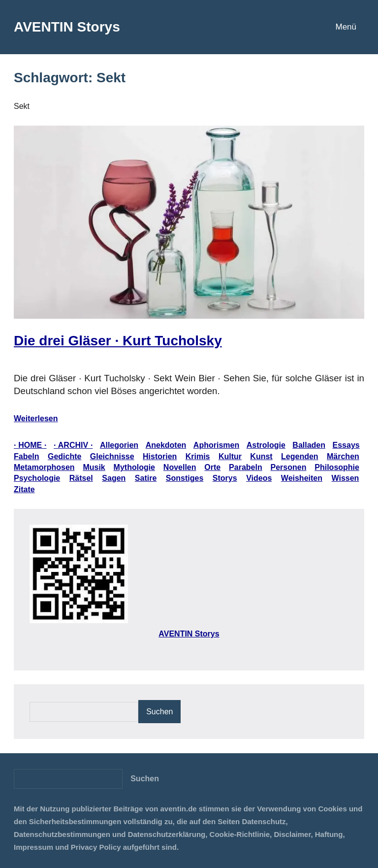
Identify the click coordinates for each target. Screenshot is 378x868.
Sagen (114, 478)
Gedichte (64, 456)
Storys (225, 478)
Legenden (300, 456)
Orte (212, 467)
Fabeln (27, 456)
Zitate (24, 489)
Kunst (261, 456)
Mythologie (134, 467)
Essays (346, 445)
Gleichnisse (112, 456)
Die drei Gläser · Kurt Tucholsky (118, 341)
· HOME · (30, 445)
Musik (94, 467)
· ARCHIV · (73, 445)
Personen (289, 467)
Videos (259, 478)
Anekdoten (166, 445)
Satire (146, 478)
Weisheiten (302, 478)
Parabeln (246, 467)
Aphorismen (216, 445)
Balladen (309, 445)
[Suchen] (145, 779)
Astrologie (266, 445)
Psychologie (37, 478)
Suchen (159, 712)
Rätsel (81, 478)
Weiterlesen (36, 418)
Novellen (180, 467)
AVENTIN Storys (67, 27)
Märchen (343, 456)
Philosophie (337, 467)
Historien (160, 456)
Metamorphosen (44, 467)
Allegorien (119, 445)
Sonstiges (185, 478)
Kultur (230, 456)
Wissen (346, 478)
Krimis (198, 456)
